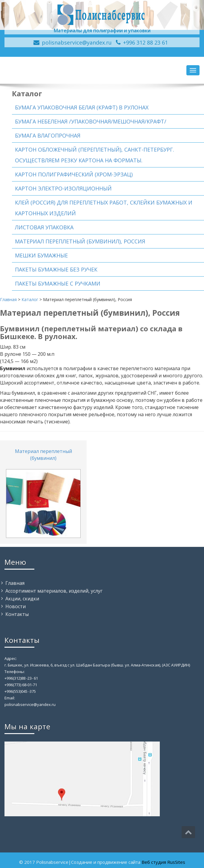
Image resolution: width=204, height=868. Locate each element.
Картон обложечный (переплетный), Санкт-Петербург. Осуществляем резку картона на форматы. (95, 155)
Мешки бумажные (41, 255)
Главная (8, 299)
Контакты (17, 614)
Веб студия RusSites (163, 862)
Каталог (30, 299)
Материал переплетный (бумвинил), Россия (80, 241)
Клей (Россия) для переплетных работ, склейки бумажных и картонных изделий (104, 208)
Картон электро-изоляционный (63, 188)
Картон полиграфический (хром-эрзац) (74, 174)
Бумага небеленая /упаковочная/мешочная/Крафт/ (91, 121)
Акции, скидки (22, 599)
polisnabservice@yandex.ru (77, 42)
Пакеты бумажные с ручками (58, 283)
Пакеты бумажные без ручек (56, 269)
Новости (16, 606)
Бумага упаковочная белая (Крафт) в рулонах (82, 107)
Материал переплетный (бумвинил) (43, 455)
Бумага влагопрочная (48, 135)
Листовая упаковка (44, 227)
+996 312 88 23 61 (145, 42)
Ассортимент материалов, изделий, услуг (54, 591)
